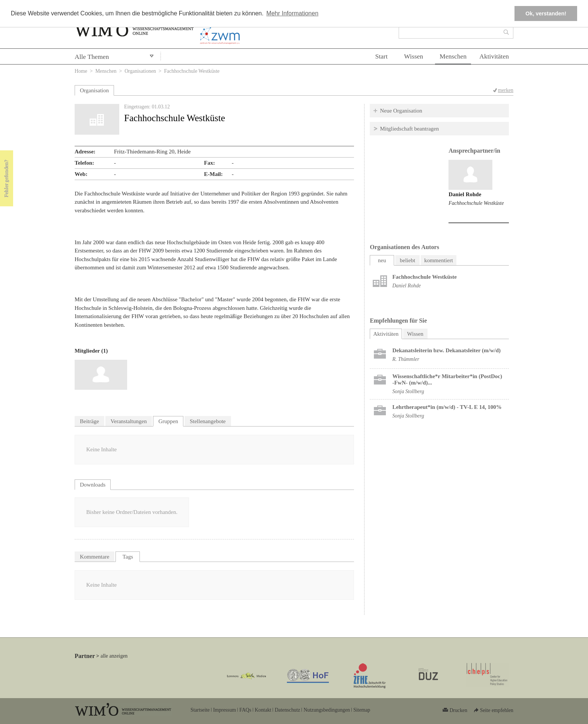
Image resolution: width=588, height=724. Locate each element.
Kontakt (263, 710)
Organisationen (140, 71)
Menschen (453, 56)
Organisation (94, 90)
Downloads (93, 485)
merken (506, 90)
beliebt (407, 260)
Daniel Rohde (465, 194)
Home (81, 71)
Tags (128, 557)
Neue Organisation (401, 111)
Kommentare (94, 557)
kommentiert (439, 260)
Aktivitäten (494, 56)
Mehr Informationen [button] (292, 13)
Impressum (224, 710)
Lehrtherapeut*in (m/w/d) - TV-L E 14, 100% (447, 407)
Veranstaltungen (129, 421)
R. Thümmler (406, 359)
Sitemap (362, 710)
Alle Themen (92, 57)
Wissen (414, 56)
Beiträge (89, 421)
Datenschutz (287, 710)
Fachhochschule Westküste (476, 203)
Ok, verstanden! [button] (546, 14)
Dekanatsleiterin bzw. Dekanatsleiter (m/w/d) (446, 350)
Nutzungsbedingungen (327, 710)
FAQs (245, 710)
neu (382, 260)
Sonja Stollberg (408, 391)
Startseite (200, 710)
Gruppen (168, 421)
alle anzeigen (114, 656)
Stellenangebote (208, 421)
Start (381, 56)
